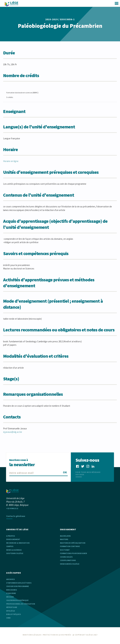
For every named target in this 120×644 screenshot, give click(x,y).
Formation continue (70, 546)
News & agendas (14, 550)
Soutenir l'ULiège (15, 553)
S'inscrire (11, 593)
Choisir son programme (18, 586)
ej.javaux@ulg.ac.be (13, 432)
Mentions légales (32, 635)
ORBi (8, 618)
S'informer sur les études (19, 583)
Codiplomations (68, 560)
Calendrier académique (17, 600)
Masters (64, 539)
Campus (10, 546)
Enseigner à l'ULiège (70, 564)
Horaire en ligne (11, 161)
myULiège (11, 611)
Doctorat (65, 550)
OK (65, 472)
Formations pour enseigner (73, 553)
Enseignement (13, 539)
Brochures (12, 590)
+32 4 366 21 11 (12, 508)
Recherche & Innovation (18, 543)
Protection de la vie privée (57, 635)
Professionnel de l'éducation (21, 604)
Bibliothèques (14, 614)
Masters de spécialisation (73, 543)
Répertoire (12, 607)
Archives (10, 579)
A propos (11, 536)
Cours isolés (66, 557)
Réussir (10, 597)
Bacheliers (65, 536)
